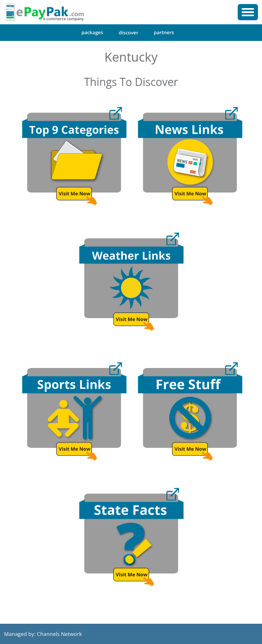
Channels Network (59, 634)
